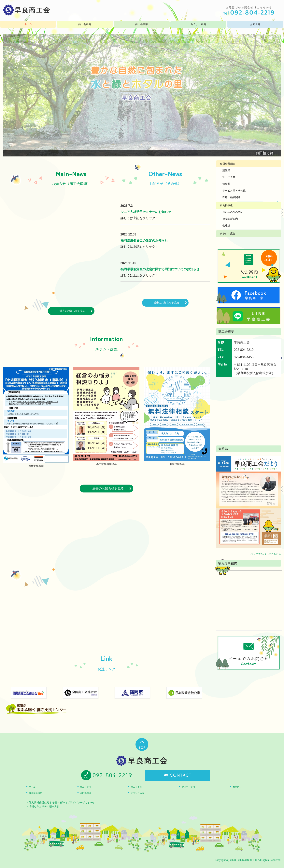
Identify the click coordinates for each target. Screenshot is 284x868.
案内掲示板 (226, 205)
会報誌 (226, 225)
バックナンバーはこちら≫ (266, 554)
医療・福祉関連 (231, 197)
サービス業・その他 (234, 191)
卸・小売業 (229, 177)
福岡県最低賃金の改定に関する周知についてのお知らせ (160, 269)
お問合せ (255, 24)
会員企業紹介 (228, 164)
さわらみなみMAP (233, 212)
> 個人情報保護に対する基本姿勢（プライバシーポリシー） (61, 803)
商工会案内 (85, 24)
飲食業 (226, 184)
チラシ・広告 (228, 234)
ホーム (28, 24)
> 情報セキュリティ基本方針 (43, 806)
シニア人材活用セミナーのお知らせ (146, 212)
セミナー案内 (198, 24)
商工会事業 (142, 24)
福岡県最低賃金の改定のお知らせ (144, 241)
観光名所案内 (230, 219)
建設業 (226, 170)
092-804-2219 (244, 350)
